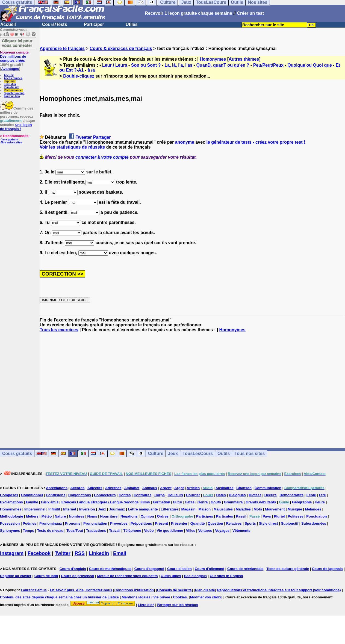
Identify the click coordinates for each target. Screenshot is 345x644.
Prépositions (141, 523)
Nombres (76, 516)
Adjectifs (95, 488)
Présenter (179, 523)
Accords (77, 488)
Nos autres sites (11, 142)
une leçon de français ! (16, 127)
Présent (161, 523)
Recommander (13, 90)
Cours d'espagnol (149, 569)
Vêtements (241, 531)
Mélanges (313, 509)
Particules (225, 516)
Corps (160, 495)
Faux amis (50, 502)
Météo (47, 516)
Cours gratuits (17, 454)
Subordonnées (314, 523)
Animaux (150, 488)
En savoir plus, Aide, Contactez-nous (81, 590)
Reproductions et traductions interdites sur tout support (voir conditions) (279, 590)
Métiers (32, 516)
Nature (60, 516)
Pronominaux (51, 523)
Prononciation (95, 523)
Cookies (180, 597)
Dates (221, 495)
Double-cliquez (79, 76)
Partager (102, 137)
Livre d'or (10, 84)
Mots (258, 509)
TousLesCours (198, 454)
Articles (193, 488)
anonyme (185, 142)
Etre (322, 495)
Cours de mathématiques (110, 569)
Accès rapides (13, 78)
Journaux (117, 509)
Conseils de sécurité (174, 590)
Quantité (198, 523)
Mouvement (275, 509)
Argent (166, 488)
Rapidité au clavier (16, 576)
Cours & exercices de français (121, 48)
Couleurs (175, 495)
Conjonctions (80, 495)
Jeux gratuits (9, 139)
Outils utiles (171, 576)
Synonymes (10, 531)
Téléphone (132, 531)
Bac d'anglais (195, 576)
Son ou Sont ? (146, 65)
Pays (267, 516)
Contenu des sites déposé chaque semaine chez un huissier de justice (59, 597)
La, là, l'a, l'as (178, 65)
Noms (92, 516)
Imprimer (10, 81)
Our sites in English (226, 576)
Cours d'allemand (210, 569)
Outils (224, 454)
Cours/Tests (54, 24)
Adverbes (113, 488)
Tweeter (84, 137)
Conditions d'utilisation (134, 590)
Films (145, 502)
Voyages (222, 531)
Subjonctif (290, 523)
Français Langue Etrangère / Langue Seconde (100, 502)
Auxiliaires (225, 488)
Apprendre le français (62, 48)
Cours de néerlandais (245, 569)
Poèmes (30, 523)
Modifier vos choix (206, 597)
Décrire (271, 495)
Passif (241, 516)
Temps (29, 531)
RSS (80, 553)
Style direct (269, 523)
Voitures (205, 531)
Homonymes (213, 59)
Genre (203, 502)
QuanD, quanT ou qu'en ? (223, 65)
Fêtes (190, 502)
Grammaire (233, 502)
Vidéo (149, 531)
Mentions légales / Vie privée (146, 597)
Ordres (163, 516)
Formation (161, 502)
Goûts (216, 502)
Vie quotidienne (170, 531)
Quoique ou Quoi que (310, 65)
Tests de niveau (50, 531)
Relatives (234, 523)
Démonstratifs (292, 495)
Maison (204, 509)
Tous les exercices (59, 330)
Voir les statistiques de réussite (72, 147)
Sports (250, 523)
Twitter (63, 553)
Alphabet (132, 488)
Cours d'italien (179, 569)
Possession (10, 523)
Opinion (147, 516)
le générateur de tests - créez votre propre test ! (256, 142)
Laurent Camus (34, 590)
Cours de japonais (327, 569)
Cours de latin (46, 576)
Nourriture (109, 516)
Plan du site (11, 87)
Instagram (12, 553)
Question (215, 523)
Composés (9, 495)
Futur (178, 502)
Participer (94, 24)
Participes (205, 516)
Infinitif (54, 509)
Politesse (295, 516)
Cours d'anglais (73, 569)
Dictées (255, 495)
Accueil (8, 24)
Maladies (243, 509)
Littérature (169, 509)
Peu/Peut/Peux (268, 65)
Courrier (193, 495)
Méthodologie (12, 516)
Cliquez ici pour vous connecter (17, 43)
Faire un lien (12, 96)
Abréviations (57, 488)
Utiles (132, 24)
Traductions (96, 531)
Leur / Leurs (115, 65)
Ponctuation (316, 516)
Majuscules (223, 509)
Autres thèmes (244, 59)
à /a (91, 70)
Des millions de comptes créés (14, 56)
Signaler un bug (14, 93)
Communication (268, 488)
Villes (191, 531)
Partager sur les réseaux (177, 605)
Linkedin (99, 553)
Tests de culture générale (288, 569)
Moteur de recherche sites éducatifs (128, 576)
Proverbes (119, 523)
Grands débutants (261, 502)
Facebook (39, 553)
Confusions (56, 495)
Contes (125, 495)
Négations (129, 516)
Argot (179, 488)
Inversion (87, 509)
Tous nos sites (250, 454)
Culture (156, 454)
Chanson (244, 488)
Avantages (10, 69)
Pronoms (73, 523)
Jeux (173, 454)
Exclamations (11, 502)
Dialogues (237, 495)
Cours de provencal (77, 576)
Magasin (188, 509)
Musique (295, 509)
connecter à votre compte (102, 157)
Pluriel (279, 516)
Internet (70, 509)
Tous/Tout (75, 531)
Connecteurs (105, 495)
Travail (115, 531)
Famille (32, 502)
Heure (320, 502)
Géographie (302, 502)
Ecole (311, 495)
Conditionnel (32, 495)
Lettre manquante (143, 509)
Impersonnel (35, 509)
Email (120, 553)
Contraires (142, 495)
